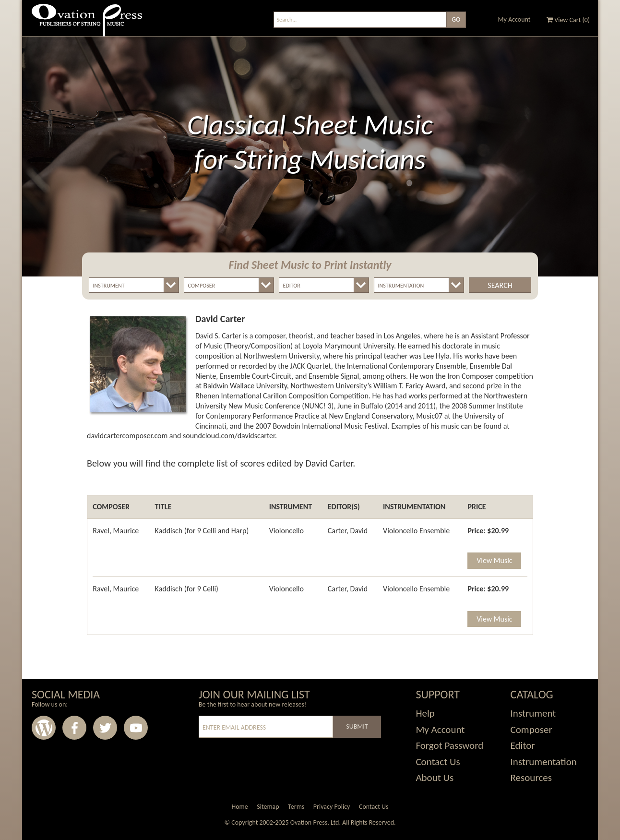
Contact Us (438, 762)
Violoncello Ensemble (416, 531)
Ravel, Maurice (116, 531)
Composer (531, 730)
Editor (523, 745)
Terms (296, 807)
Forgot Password (449, 745)
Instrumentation (544, 762)
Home (239, 807)
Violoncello (286, 531)
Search (500, 285)
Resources (531, 778)
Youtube (136, 728)
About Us (435, 778)
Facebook (74, 728)
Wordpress (44, 728)
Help (425, 713)
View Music (494, 560)
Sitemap (268, 807)
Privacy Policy (332, 807)
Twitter (105, 728)
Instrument (533, 713)
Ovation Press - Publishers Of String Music (87, 24)
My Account (514, 19)
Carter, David (348, 531)
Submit (357, 726)
